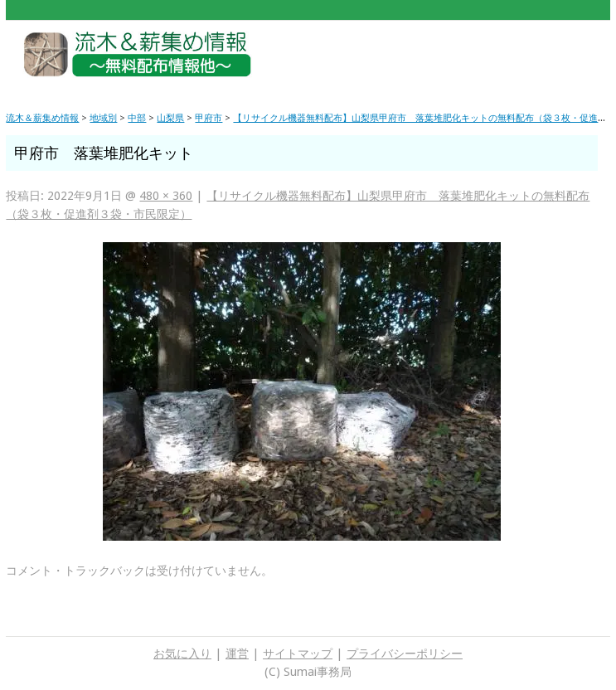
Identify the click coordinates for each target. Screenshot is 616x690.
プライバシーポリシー (405, 654)
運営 (237, 654)
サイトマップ (298, 654)
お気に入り (182, 654)
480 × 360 (166, 196)
